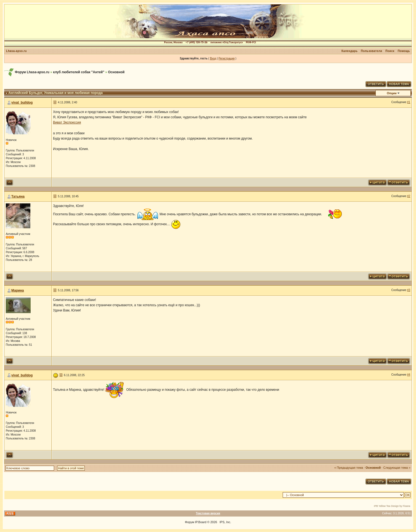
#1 (409, 102)
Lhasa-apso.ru (16, 51)
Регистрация (226, 58)
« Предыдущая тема (349, 468)
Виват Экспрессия (67, 122)
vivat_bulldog (22, 103)
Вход (213, 58)
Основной (116, 72)
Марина (18, 290)
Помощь (404, 51)
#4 (409, 375)
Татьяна (18, 196)
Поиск (390, 51)
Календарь (349, 51)
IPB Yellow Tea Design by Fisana (392, 506)
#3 (409, 290)
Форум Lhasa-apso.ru (32, 72)
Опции (392, 93)
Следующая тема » (397, 468)
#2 (409, 196)
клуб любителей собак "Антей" (79, 72)
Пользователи (371, 51)
